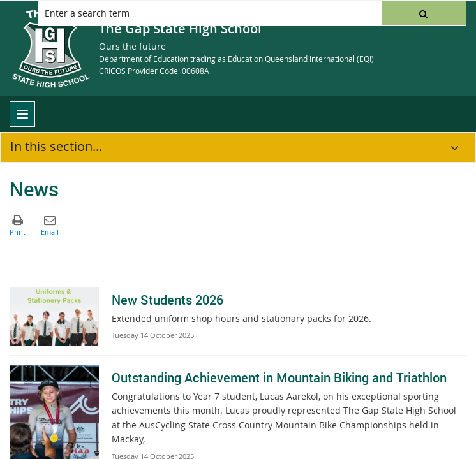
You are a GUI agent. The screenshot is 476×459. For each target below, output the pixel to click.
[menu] (22, 114)
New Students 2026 (167, 300)
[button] (424, 13)
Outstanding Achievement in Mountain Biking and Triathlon (279, 378)
